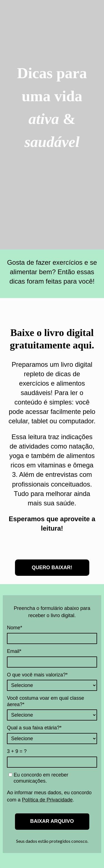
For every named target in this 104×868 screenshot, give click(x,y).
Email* (14, 651)
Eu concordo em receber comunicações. (38, 778)
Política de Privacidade (47, 800)
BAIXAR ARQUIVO (52, 821)
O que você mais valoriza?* (37, 675)
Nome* (15, 628)
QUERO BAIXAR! (52, 567)
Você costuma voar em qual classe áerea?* (45, 701)
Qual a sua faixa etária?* (34, 728)
